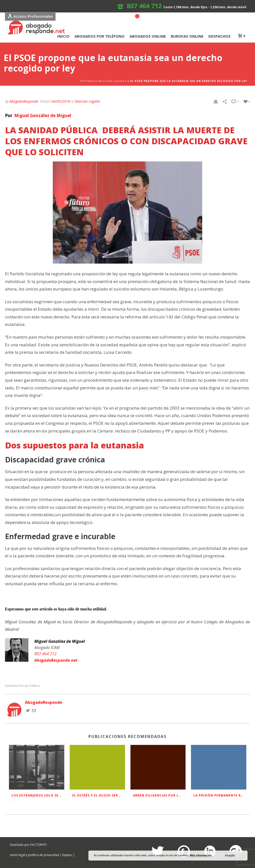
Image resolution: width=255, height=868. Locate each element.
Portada (87, 81)
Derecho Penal (16, 686)
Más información (201, 855)
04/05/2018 (61, 101)
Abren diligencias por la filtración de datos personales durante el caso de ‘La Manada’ (159, 795)
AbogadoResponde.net (56, 660)
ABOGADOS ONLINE (148, 36)
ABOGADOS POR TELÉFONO (99, 36)
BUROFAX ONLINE (187, 36)
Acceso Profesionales (30, 16)
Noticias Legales (112, 81)
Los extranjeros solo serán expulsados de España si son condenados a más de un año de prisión (38, 795)
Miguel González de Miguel (42, 115)
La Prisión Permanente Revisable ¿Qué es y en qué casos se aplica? (220, 795)
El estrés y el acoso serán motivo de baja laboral (99, 795)
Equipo (67, 855)
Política (34, 686)
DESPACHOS (220, 36)
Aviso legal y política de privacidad (34, 855)
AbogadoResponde (24, 101)
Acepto (230, 856)
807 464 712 (144, 6)
